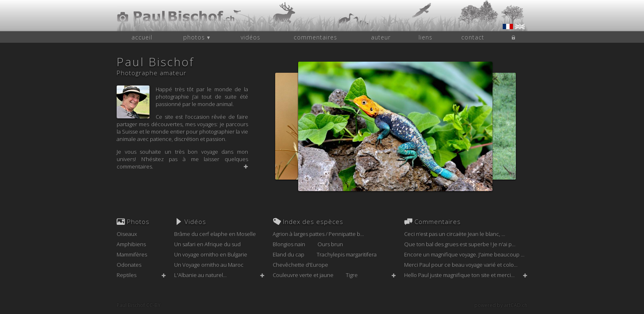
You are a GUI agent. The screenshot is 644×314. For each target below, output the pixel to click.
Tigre (352, 275)
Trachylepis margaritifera (347, 254)
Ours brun (330, 244)
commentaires (315, 37)
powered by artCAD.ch (501, 305)
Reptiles (126, 275)
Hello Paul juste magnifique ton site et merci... (459, 275)
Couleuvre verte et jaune (303, 275)
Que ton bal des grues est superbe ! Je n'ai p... (460, 244)
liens (425, 37)
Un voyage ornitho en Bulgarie (211, 254)
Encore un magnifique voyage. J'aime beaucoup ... (464, 254)
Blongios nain (289, 244)
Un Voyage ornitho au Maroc (209, 265)
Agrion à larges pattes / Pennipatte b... (318, 234)
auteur (381, 37)
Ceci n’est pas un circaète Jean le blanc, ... (455, 234)
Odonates (129, 265)
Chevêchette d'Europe (300, 265)
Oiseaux (127, 234)
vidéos (251, 37)
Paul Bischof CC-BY (139, 305)
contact (473, 37)
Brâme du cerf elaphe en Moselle (215, 234)
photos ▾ (197, 37)
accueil (142, 37)
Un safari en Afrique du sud (207, 244)
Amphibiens (131, 244)
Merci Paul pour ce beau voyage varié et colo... (461, 265)
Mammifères (132, 254)
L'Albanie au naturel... (200, 275)
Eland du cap (289, 254)
